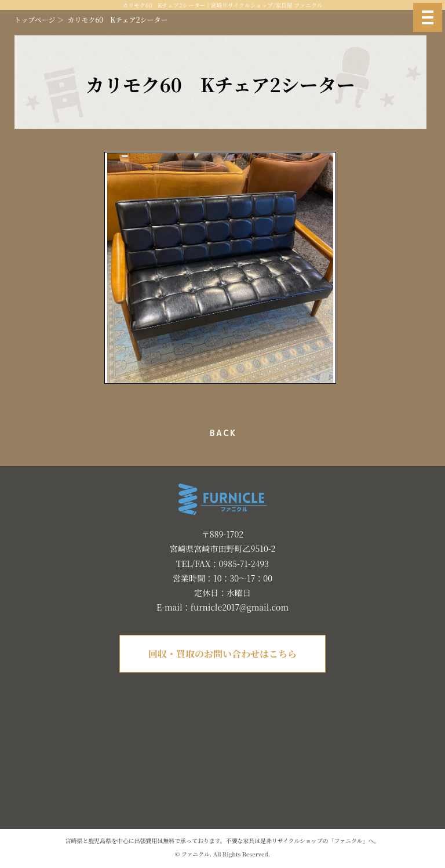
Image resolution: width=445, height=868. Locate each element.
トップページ (35, 19)
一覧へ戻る (220, 433)
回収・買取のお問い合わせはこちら (222, 654)
